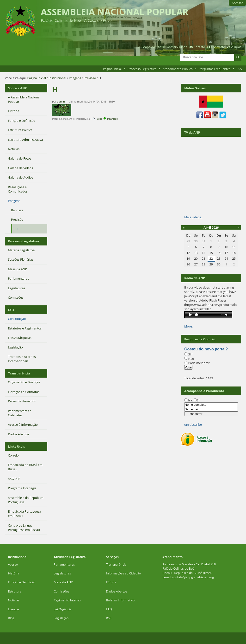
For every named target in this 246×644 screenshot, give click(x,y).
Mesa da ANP (63, 582)
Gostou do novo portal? (206, 349)
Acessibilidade (177, 47)
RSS (239, 69)
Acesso (13, 564)
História (14, 573)
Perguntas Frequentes (214, 69)
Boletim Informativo (120, 600)
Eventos (14, 609)
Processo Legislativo (142, 69)
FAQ (109, 609)
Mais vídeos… (194, 217)
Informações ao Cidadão (123, 573)
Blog (11, 618)
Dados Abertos (117, 591)
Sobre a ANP (17, 88)
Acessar (237, 3)
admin (61, 101)
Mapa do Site (152, 47)
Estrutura (15, 591)
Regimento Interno (67, 600)
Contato (199, 47)
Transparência (19, 373)
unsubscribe (193, 425)
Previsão (90, 78)
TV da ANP (192, 132)
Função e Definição (22, 582)
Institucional (57, 78)
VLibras (236, 47)
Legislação (62, 618)
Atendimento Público (178, 69)
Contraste (218, 47)
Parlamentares (64, 564)
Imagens (75, 78)
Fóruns (111, 582)
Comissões (61, 591)
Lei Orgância (63, 609)
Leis (11, 310)
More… (189, 326)
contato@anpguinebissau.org (193, 577)
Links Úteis (16, 446)
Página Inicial (112, 69)
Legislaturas (62, 573)
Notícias (14, 600)
